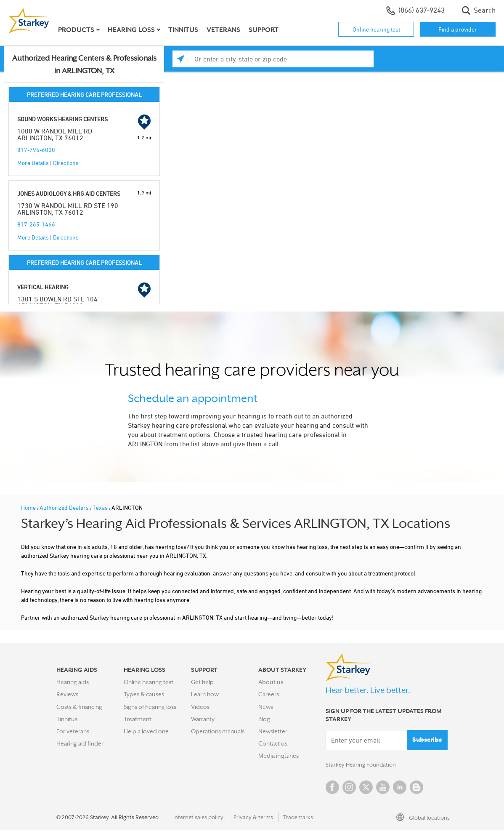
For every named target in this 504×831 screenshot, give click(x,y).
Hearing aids (73, 682)
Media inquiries (279, 756)
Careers (269, 694)
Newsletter (273, 731)
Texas (101, 507)
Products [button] (76, 30)
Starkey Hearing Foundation (362, 765)
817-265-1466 (36, 224)
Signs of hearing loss (150, 707)
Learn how (205, 694)
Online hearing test (376, 29)
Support (264, 30)
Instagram (349, 788)
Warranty (203, 719)
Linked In (400, 788)
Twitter (366, 788)
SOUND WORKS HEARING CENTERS (62, 119)
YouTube (383, 788)
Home (29, 507)
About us (271, 682)
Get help (202, 682)
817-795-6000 (36, 150)
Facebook (332, 788)
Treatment (138, 719)
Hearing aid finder (80, 743)
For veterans (73, 731)
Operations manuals (218, 731)
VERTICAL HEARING (43, 287)
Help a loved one (146, 731)
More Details (33, 163)
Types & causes (144, 694)
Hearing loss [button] (131, 30)
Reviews (67, 694)
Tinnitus (183, 30)
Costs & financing (79, 707)
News (266, 707)
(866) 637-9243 (415, 11)
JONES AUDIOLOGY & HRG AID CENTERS (69, 193)
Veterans (223, 30)
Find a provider (458, 29)
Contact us (273, 743)
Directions (66, 163)
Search (479, 11)
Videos (200, 707)
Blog (264, 719)
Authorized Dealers (65, 507)
